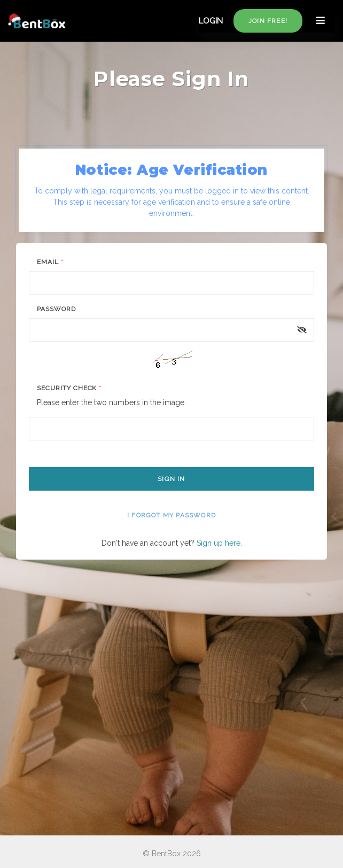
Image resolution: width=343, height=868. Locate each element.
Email (50, 262)
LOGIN (211, 21)
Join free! (268, 21)
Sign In (171, 479)
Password (56, 309)
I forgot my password (171, 515)
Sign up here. (219, 543)
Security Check (69, 388)
